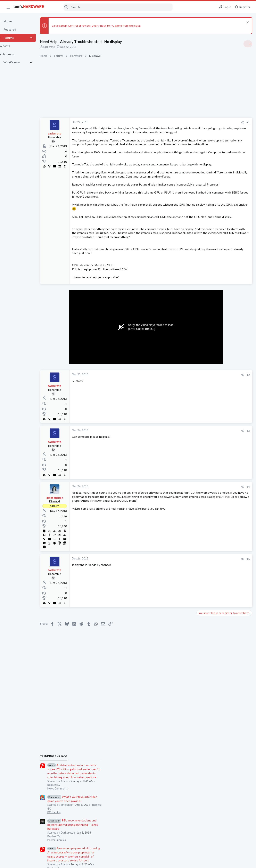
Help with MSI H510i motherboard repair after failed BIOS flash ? (225, 561)
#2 (182, 411)
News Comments (208, 275)
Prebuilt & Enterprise (210, 612)
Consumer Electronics (211, 528)
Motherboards (207, 572)
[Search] (111, 7)
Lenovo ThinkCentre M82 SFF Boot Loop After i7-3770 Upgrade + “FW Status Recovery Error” (224, 601)
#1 (182, 122)
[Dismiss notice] (247, 23)
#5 (182, 595)
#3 (182, 467)
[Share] (176, 122)
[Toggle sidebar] (248, 44)
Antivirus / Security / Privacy (215, 481)
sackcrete (56, 47)
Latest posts (200, 456)
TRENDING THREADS (204, 243)
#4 (182, 523)
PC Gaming (204, 298)
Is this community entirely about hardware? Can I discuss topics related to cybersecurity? (225, 469)
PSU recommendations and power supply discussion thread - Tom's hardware (223, 311)
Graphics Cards (207, 588)
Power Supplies (207, 326)
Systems (203, 382)
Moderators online (205, 623)
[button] (8, 7)
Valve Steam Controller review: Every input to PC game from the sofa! (103, 26)
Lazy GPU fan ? (214, 580)
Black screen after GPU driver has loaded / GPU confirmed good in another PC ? (223, 493)
